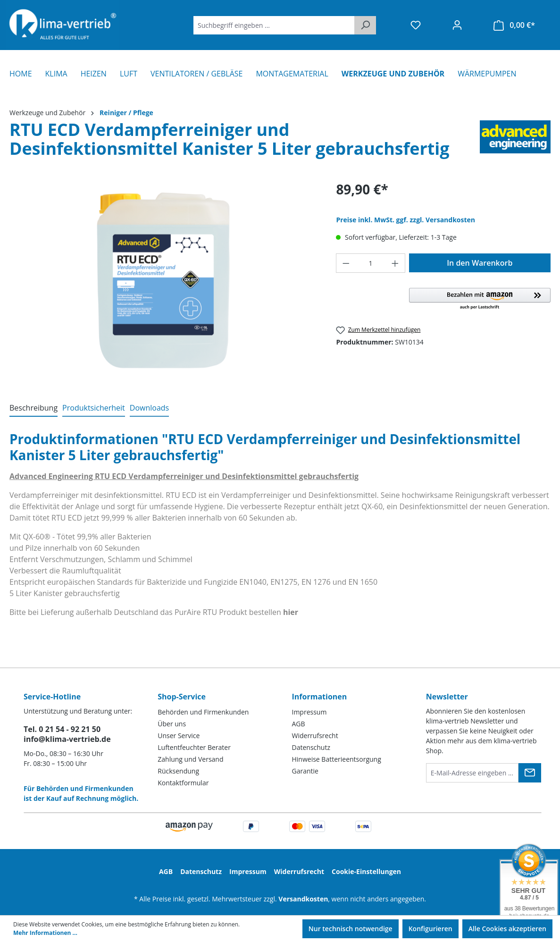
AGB (299, 724)
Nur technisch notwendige (351, 929)
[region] (163, 281)
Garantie (305, 771)
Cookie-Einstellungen (366, 871)
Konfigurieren (430, 929)
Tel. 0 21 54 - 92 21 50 (62, 729)
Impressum (309, 712)
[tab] (33, 408)
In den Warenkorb (480, 263)
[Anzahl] (371, 263)
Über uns (172, 724)
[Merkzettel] (416, 25)
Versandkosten (303, 899)
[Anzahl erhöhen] (395, 263)
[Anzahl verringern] (346, 263)
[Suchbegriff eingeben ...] (274, 25)
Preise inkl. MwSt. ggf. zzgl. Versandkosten (405, 220)
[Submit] (530, 773)
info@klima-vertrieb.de (67, 739)
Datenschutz (311, 747)
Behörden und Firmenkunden (203, 712)
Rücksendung (178, 771)
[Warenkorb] (514, 25)
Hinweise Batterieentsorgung (337, 759)
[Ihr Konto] (457, 25)
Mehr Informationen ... (45, 933)
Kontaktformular (183, 783)
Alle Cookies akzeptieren (507, 929)
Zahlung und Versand (190, 759)
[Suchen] (365, 25)
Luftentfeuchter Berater (194, 747)
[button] (480, 299)
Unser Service (179, 736)
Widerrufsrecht (315, 736)
